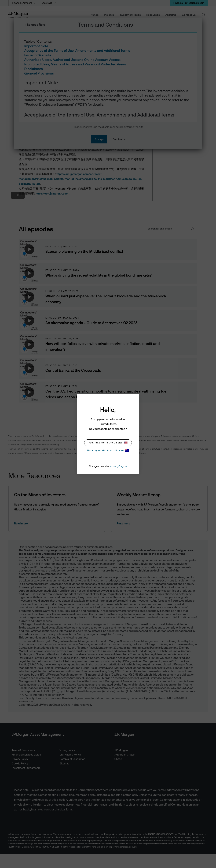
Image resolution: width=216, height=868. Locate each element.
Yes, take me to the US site (108, 443)
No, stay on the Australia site (108, 451)
